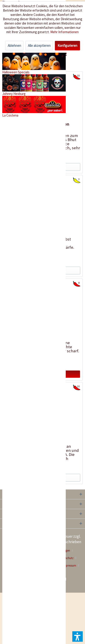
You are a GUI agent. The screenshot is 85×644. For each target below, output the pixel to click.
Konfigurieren (67, 46)
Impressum (69, 566)
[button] (78, 637)
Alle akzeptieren (39, 46)
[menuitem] (71, 566)
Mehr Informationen (64, 32)
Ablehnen (14, 46)
